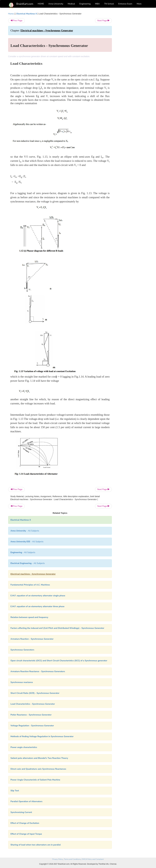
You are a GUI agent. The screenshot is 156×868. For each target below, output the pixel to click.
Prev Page (16, 21)
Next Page (103, 21)
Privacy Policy (58, 859)
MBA (97, 4)
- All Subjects (25, 531)
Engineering (85, 4)
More (139, 4)
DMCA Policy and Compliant (93, 859)
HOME (41, 4)
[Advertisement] (132, 57)
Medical (71, 4)
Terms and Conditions (72, 859)
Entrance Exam (125, 4)
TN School (109, 4)
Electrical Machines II (27, 14)
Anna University (56, 4)
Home (11, 14)
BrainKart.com (25, 4)
